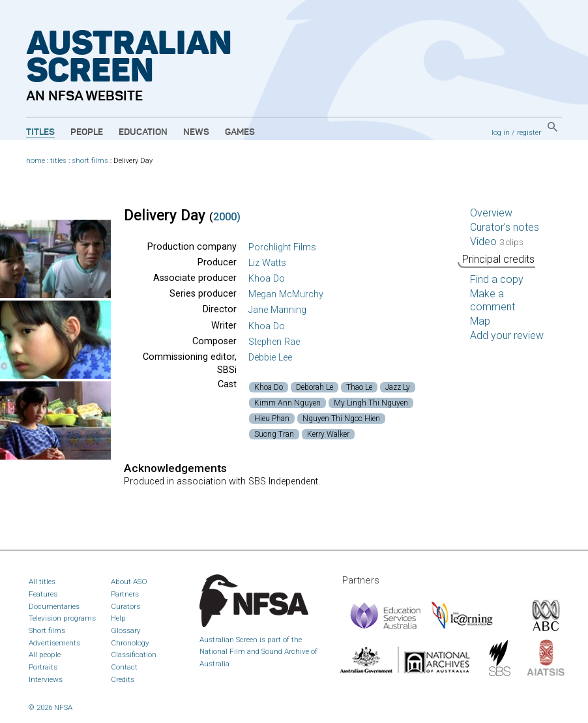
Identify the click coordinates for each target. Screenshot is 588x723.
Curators (125, 606)
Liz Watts (267, 263)
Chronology (130, 643)
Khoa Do (267, 279)
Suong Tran (274, 434)
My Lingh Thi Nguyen (371, 403)
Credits (123, 679)
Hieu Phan (272, 419)
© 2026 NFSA (51, 707)
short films (90, 161)
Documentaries (54, 606)
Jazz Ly (398, 387)
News (196, 132)
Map (480, 321)
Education (143, 132)
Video (497, 242)
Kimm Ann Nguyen (287, 403)
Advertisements (54, 643)
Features (43, 594)
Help (118, 618)
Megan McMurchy (286, 294)
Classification (134, 655)
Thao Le (359, 387)
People (87, 132)
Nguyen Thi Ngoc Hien (341, 419)
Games (240, 132)
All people (45, 655)
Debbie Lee (270, 358)
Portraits (43, 667)
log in (501, 132)
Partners (125, 594)
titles (58, 161)
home (36, 161)
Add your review (507, 335)
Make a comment (492, 300)
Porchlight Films (282, 247)
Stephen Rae (274, 342)
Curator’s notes (505, 227)
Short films (47, 630)
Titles (40, 132)
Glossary (126, 630)
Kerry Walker (328, 434)
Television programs (62, 618)
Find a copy (497, 279)
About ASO (129, 582)
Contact (124, 667)
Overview (491, 213)
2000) (227, 217)
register (529, 132)
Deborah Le (315, 387)
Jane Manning (277, 310)
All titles (42, 582)
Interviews (46, 679)
